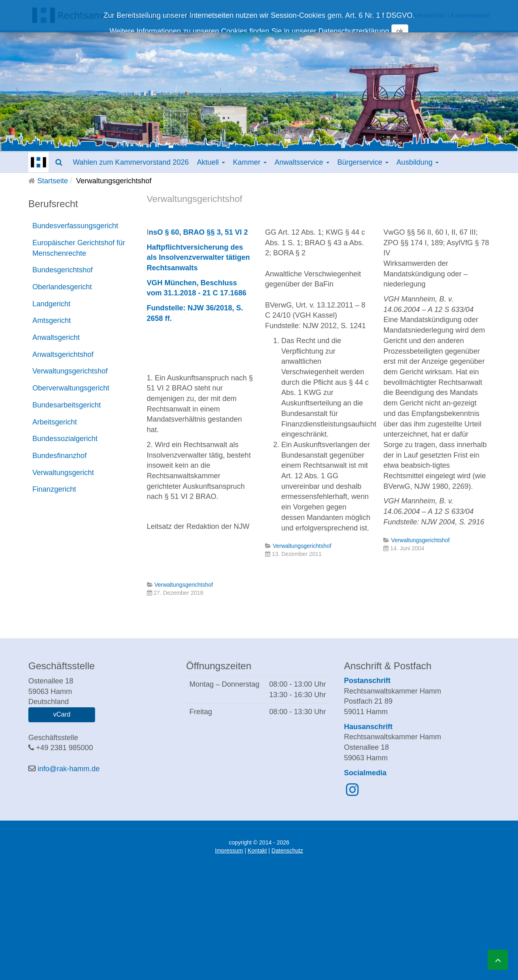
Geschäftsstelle (367, 15)
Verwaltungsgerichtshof (70, 371)
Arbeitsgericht (55, 422)
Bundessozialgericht (65, 439)
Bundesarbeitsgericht (67, 405)
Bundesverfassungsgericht (75, 226)
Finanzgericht (54, 489)
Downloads (326, 15)
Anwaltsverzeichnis (419, 15)
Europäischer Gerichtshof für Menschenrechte (79, 248)
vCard (62, 714)
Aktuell (211, 162)
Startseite (53, 181)
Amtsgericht (52, 320)
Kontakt (257, 851)
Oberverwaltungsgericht (71, 388)
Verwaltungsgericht (63, 473)
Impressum (229, 851)
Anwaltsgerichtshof (63, 354)
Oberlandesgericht (62, 287)
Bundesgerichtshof (63, 270)
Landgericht (51, 304)
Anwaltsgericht (56, 337)
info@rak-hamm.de (69, 769)
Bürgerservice (363, 162)
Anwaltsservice (302, 162)
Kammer (250, 162)
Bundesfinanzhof (59, 456)
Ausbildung (418, 162)
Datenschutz (287, 851)
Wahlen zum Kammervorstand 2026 (131, 162)
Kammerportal (470, 15)
